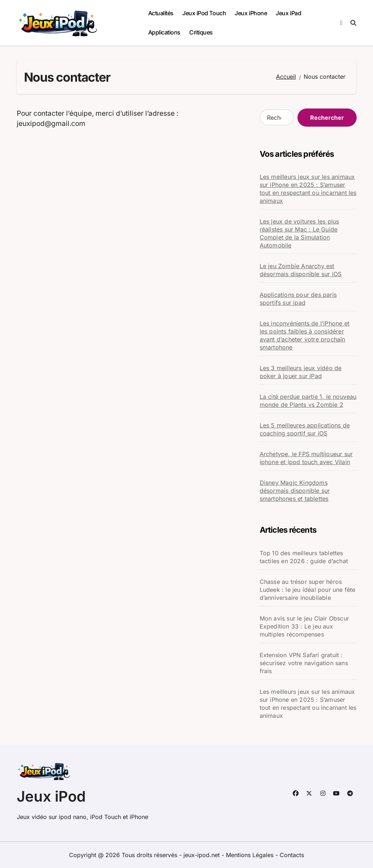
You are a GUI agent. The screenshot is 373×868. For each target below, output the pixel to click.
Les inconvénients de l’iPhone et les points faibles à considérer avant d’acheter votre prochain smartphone (305, 335)
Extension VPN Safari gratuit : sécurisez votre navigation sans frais (304, 663)
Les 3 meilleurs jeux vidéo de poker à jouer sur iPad (301, 372)
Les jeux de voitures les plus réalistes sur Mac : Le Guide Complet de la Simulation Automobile (299, 233)
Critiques (201, 32)
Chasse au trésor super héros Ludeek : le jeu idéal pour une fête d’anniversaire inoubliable (308, 590)
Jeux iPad (288, 13)
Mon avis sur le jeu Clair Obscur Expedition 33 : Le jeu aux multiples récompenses (304, 626)
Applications (164, 32)
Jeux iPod (51, 796)
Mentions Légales (251, 855)
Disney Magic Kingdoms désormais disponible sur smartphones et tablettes (295, 491)
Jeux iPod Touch (204, 13)
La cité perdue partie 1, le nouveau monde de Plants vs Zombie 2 (308, 401)
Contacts (292, 855)
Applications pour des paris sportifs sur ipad (298, 299)
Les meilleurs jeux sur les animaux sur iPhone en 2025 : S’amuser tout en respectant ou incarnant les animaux (308, 189)
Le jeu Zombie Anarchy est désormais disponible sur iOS (301, 270)
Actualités (161, 13)
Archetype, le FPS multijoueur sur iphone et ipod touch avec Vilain (306, 458)
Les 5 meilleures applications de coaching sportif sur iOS (305, 429)
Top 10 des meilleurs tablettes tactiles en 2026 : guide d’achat (304, 557)
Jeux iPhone (251, 13)
